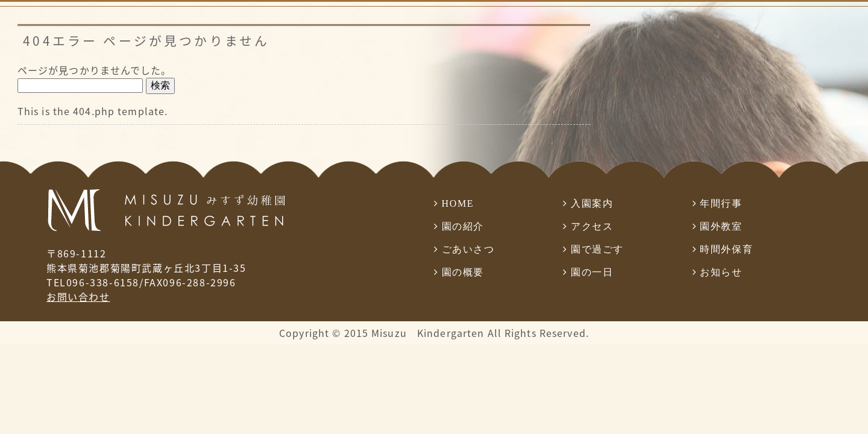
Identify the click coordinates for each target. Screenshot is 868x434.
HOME (458, 203)
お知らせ (721, 272)
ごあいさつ (468, 249)
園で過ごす (597, 249)
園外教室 (721, 226)
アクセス (592, 226)
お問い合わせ (78, 297)
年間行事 (721, 203)
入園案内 (592, 203)
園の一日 (592, 272)
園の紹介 (463, 226)
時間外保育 (726, 249)
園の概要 (463, 272)
